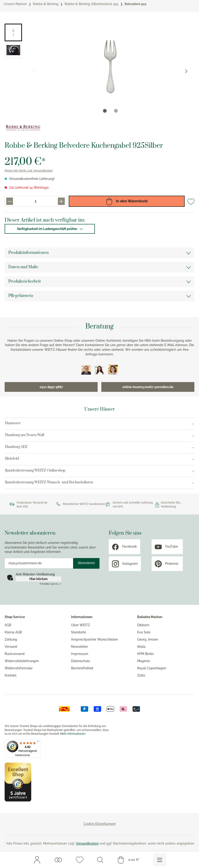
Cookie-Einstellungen (100, 824)
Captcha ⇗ (50, 584)
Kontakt (11, 675)
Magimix (144, 661)
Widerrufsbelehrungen (22, 661)
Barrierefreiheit (82, 668)
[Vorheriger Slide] (34, 71)
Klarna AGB (13, 632)
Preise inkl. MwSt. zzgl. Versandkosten (29, 171)
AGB (8, 625)
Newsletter (79, 647)
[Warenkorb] (128, 860)
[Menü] (160, 860)
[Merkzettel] (80, 860)
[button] (13, 32)
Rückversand (15, 654)
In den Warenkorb (127, 201)
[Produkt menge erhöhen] (61, 201)
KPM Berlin (145, 654)
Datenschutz (81, 661)
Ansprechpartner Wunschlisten (94, 639)
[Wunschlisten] (58, 860)
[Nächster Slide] (186, 71)
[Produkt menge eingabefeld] (35, 201)
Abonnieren (86, 563)
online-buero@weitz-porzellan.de (148, 387)
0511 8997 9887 (51, 387)
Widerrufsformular (19, 668)
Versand (11, 647)
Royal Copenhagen (152, 668)
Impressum (80, 654)
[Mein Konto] (37, 860)
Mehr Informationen (73, 734)
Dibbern (143, 625)
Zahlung (11, 639)
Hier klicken (38, 579)
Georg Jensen (148, 639)
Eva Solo (144, 632)
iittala (141, 647)
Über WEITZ (81, 625)
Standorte (79, 632)
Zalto (141, 675)
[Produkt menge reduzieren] (10, 201)
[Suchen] (100, 860)
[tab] (105, 111)
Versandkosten (87, 843)
